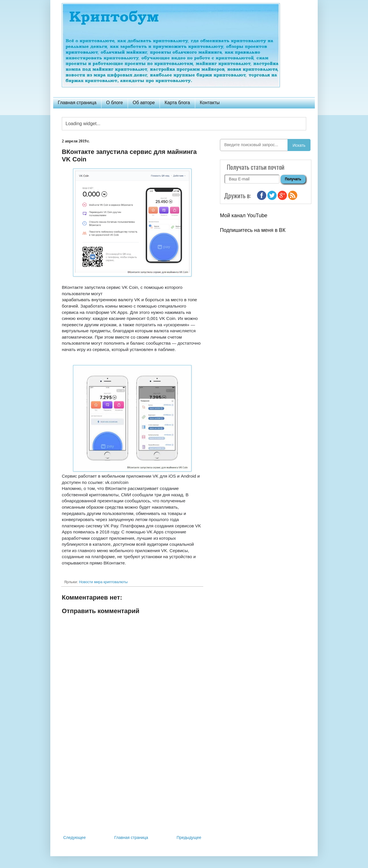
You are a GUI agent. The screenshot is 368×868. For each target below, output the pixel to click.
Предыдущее (189, 838)
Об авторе (144, 103)
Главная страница (77, 103)
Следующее (74, 838)
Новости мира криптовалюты (103, 582)
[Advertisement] (132, 787)
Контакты (210, 103)
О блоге (114, 103)
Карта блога (177, 103)
